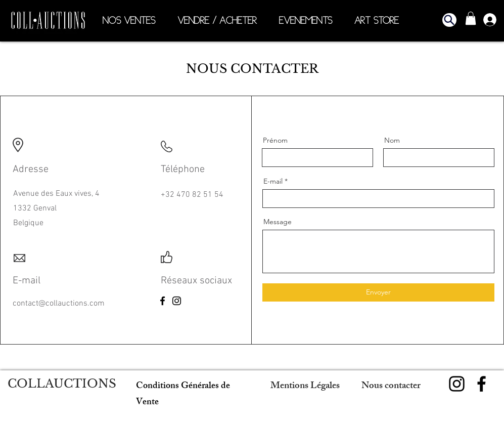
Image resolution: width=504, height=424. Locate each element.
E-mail (273, 181)
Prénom (275, 140)
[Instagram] (177, 301)
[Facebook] (163, 301)
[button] (449, 20)
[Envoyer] (378, 292)
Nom (392, 140)
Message (278, 222)
